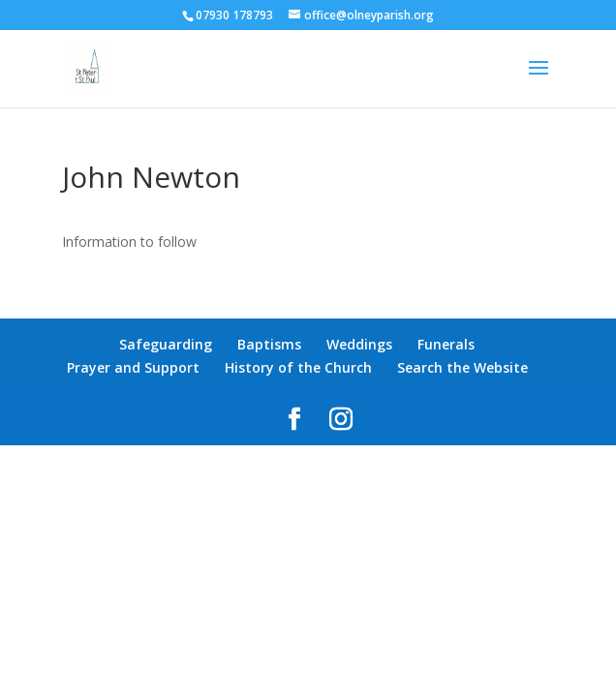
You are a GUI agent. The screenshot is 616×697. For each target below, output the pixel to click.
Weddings (359, 344)
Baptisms (269, 344)
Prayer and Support (133, 367)
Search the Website (462, 367)
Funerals (446, 344)
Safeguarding (166, 344)
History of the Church (298, 367)
